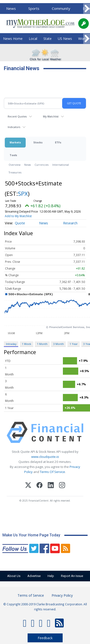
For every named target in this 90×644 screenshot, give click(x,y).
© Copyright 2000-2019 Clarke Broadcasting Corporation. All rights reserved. (45, 607)
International (61, 165)
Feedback (45, 638)
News (11, 8)
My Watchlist (51, 116)
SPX (23, 193)
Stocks (38, 142)
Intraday (11, 344)
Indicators (14, 127)
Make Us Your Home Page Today (31, 535)
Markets (15, 142)
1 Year (74, 344)
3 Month (59, 344)
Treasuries (15, 172)
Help (51, 576)
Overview (15, 165)
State (48, 39)
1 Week (27, 344)
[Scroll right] (87, 9)
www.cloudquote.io (45, 457)
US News (65, 39)
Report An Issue (72, 576)
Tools (13, 155)
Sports (34, 8)
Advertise (34, 576)
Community (61, 8)
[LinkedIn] (51, 486)
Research (70, 223)
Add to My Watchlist (18, 216)
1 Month (42, 344)
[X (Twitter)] (28, 486)
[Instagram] (62, 486)
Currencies (42, 165)
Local (33, 39)
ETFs (58, 142)
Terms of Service (31, 595)
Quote (20, 223)
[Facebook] (39, 486)
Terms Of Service (52, 472)
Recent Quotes (17, 116)
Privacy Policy (62, 595)
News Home (13, 39)
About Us (14, 576)
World (83, 39)
